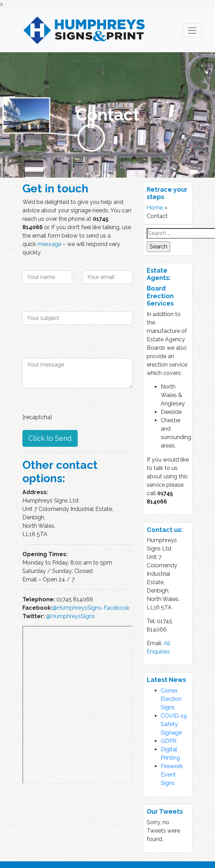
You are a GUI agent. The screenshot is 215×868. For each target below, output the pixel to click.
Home (155, 208)
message (49, 244)
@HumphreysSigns (70, 616)
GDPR (169, 741)
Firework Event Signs (172, 775)
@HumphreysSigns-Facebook (91, 608)
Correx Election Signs (171, 699)
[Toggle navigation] (192, 30)
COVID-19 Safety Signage (174, 724)
